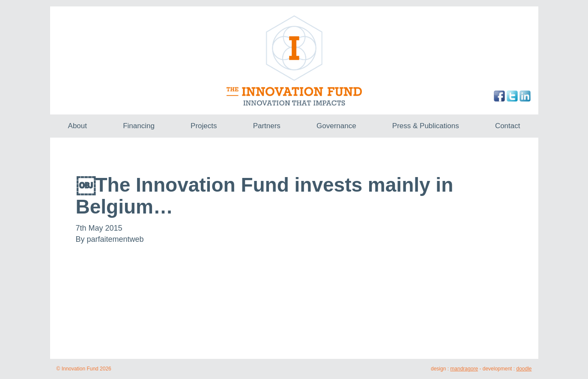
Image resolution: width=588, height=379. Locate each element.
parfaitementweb (115, 239)
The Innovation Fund (294, 60)
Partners (267, 126)
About (78, 126)
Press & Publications (426, 126)
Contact (508, 126)
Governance (336, 126)
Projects (204, 126)
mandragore (464, 369)
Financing (139, 126)
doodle (524, 369)
